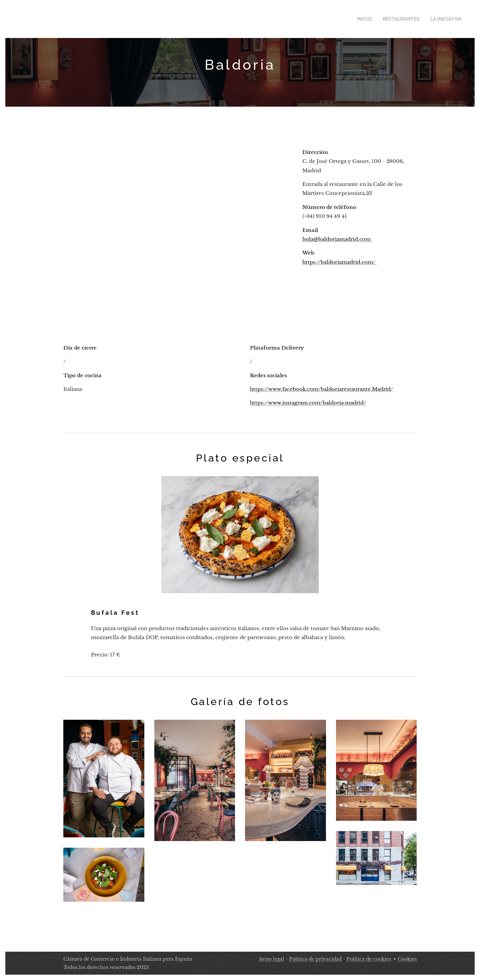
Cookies (407, 959)
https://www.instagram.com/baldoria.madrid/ (308, 403)
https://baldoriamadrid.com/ (339, 262)
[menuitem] (374, 19)
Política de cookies (369, 959)
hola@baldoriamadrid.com (337, 239)
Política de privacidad (315, 959)
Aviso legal (271, 959)
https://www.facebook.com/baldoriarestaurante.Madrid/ (321, 389)
